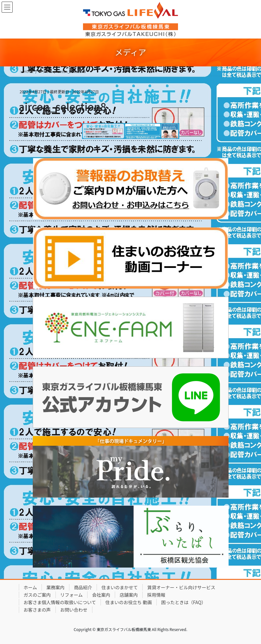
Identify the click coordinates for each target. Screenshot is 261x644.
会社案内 (101, 595)
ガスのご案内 (37, 595)
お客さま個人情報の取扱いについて (60, 602)
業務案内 (55, 587)
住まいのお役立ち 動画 (129, 602)
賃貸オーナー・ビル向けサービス (181, 587)
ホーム (30, 587)
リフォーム (72, 595)
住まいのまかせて (120, 587)
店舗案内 (129, 595)
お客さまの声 (37, 610)
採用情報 (156, 595)
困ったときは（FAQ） (184, 602)
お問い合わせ (74, 610)
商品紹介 (83, 587)
